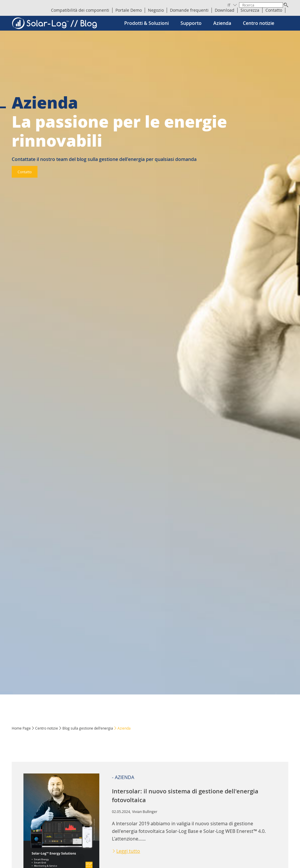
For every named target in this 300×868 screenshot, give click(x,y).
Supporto (191, 23)
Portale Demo (129, 10)
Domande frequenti (189, 10)
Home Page (21, 728)
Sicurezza (250, 10)
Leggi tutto (128, 851)
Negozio (156, 10)
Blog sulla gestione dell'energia (88, 728)
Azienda (222, 23)
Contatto (274, 10)
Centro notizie (259, 23)
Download (225, 10)
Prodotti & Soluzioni (146, 23)
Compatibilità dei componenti (80, 10)
